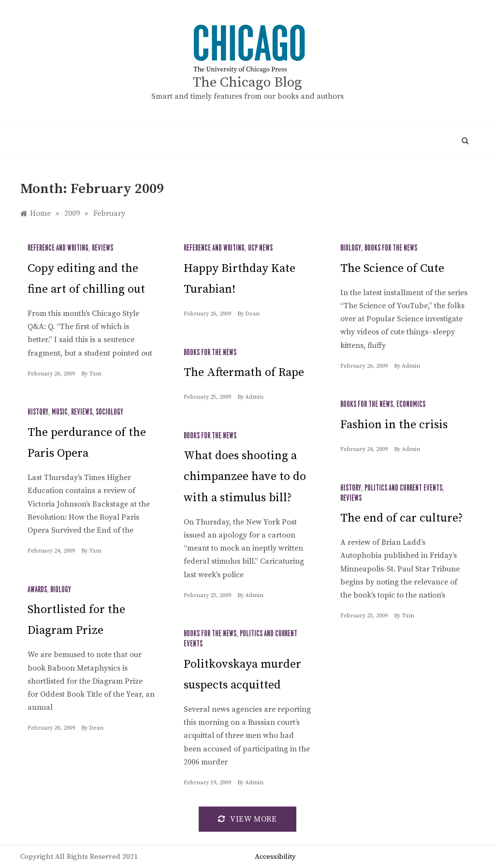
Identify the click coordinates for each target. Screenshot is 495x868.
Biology (351, 248)
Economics (411, 404)
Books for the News (391, 248)
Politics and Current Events (403, 488)
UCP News (260, 248)
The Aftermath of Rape (244, 373)
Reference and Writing (58, 248)
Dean (252, 314)
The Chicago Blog (247, 82)
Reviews (102, 248)
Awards (37, 590)
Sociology (109, 412)
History (38, 412)
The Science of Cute (392, 269)
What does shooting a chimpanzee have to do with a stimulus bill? (245, 477)
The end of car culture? (402, 518)
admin (411, 366)
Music (60, 412)
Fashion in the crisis (394, 425)
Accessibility (275, 857)
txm (95, 374)
